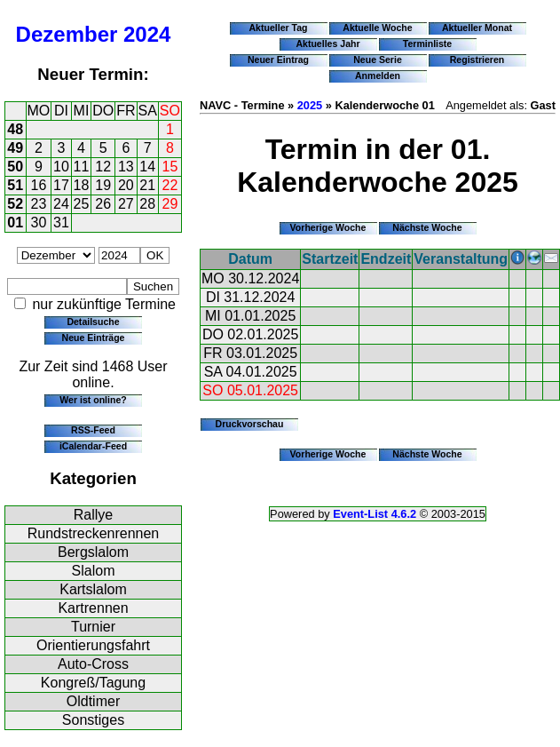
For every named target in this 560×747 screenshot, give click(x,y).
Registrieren (477, 60)
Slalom (94, 571)
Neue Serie (378, 60)
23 (39, 204)
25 (82, 204)
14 (147, 167)
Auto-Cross (93, 664)
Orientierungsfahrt (93, 645)
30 (39, 223)
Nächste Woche (427, 227)
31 (61, 223)
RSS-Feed (93, 430)
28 (147, 204)
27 (126, 204)
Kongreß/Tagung (93, 683)
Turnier (93, 627)
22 (170, 185)
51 (15, 185)
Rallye (93, 515)
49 (15, 148)
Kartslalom (93, 589)
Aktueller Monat (477, 28)
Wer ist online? (93, 400)
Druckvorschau (250, 424)
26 (103, 204)
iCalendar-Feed (93, 446)
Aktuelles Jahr (327, 44)
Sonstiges (93, 720)
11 (82, 167)
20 (126, 185)
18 (82, 185)
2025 (310, 105)
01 (15, 223)
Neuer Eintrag (278, 60)
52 (15, 204)
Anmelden (378, 75)
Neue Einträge (94, 338)
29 (170, 204)
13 (126, 167)
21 (147, 185)
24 (61, 204)
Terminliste (427, 44)
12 (103, 167)
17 (61, 185)
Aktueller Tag (278, 28)
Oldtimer (93, 701)
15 (170, 167)
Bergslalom (93, 552)
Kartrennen (93, 608)
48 (15, 129)
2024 (147, 34)
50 (15, 167)
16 (39, 185)
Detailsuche (93, 322)
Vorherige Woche (328, 227)
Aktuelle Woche (377, 28)
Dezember (67, 34)
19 (103, 185)
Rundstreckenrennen (94, 533)
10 (61, 167)
